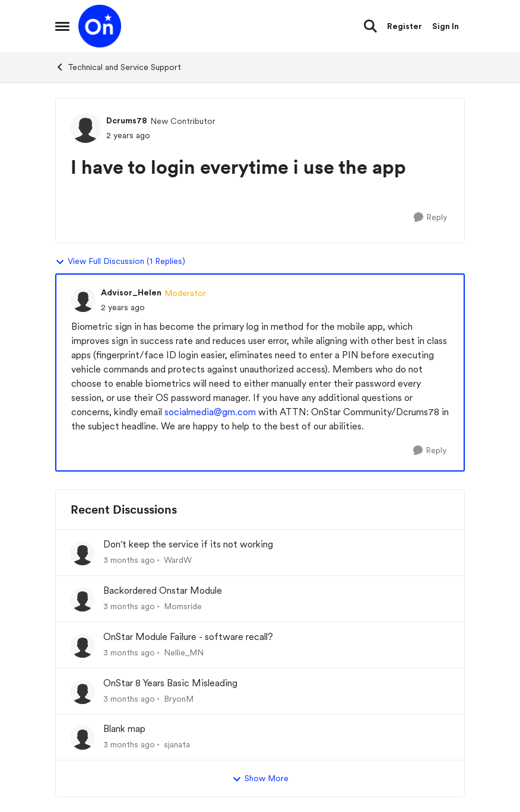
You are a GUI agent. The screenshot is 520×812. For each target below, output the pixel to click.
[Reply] (430, 217)
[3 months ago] (129, 560)
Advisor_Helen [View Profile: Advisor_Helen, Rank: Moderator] (131, 292)
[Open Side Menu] (62, 26)
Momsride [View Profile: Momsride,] (183, 606)
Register (405, 26)
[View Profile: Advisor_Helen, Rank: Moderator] (83, 300)
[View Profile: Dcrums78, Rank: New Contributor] (85, 128)
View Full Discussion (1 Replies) (120, 262)
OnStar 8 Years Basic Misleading (170, 683)
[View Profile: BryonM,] (83, 692)
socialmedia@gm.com (210, 412)
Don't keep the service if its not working (188, 544)
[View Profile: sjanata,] (83, 738)
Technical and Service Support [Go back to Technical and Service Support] (118, 67)
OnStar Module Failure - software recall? (188, 637)
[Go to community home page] (100, 26)
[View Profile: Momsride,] (83, 600)
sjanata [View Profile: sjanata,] (177, 744)
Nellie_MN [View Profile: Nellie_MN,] (184, 652)
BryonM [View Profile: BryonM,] (179, 698)
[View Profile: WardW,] (83, 553)
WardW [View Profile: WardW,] (178, 560)
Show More (260, 779)
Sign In (446, 26)
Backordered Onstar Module (163, 590)
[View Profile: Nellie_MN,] (83, 646)
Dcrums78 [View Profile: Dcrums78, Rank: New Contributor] (127, 120)
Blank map (124, 729)
